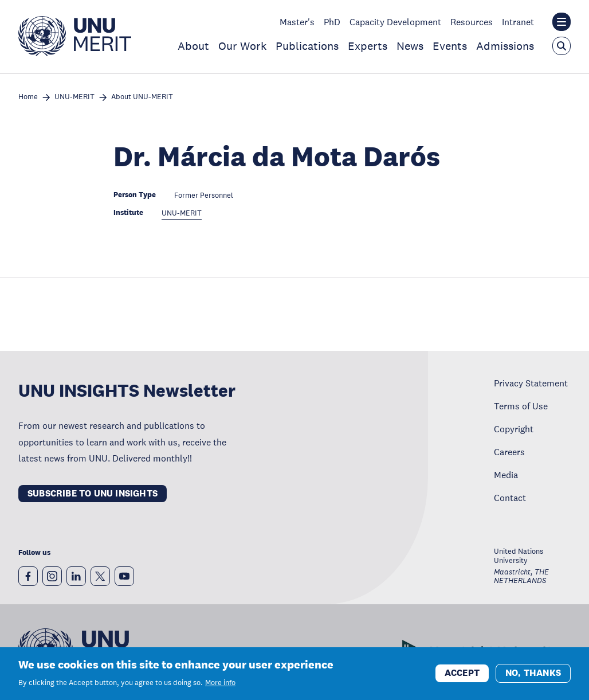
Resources (472, 22)
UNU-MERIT (74, 97)
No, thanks (533, 673)
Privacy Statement (531, 383)
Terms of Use (521, 406)
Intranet (518, 22)
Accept (462, 673)
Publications (307, 46)
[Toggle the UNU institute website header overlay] (561, 22)
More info (220, 683)
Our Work (242, 46)
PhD (332, 22)
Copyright (514, 429)
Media (506, 475)
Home (28, 97)
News (410, 46)
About (193, 46)
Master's (297, 22)
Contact (510, 498)
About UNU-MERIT (142, 97)
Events (450, 46)
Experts (368, 46)
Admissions (505, 46)
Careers (509, 452)
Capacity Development (395, 22)
